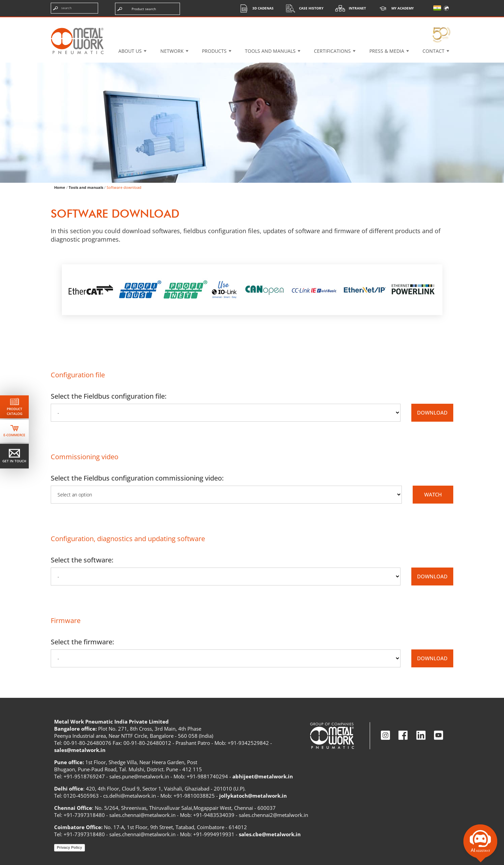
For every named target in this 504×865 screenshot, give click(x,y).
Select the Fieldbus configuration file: (109, 396)
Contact (433, 51)
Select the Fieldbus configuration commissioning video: (137, 478)
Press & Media (387, 51)
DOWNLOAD (432, 413)
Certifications (332, 51)
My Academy (394, 8)
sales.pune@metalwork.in (139, 776)
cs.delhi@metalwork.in (130, 796)
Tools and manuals (270, 51)
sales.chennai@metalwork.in (142, 815)
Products (214, 51)
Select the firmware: (82, 642)
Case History (303, 8)
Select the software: (82, 560)
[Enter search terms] (74, 8)
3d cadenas (255, 8)
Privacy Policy (70, 847)
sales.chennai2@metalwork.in (273, 815)
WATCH (433, 494)
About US (130, 51)
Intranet (349, 8)
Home (60, 187)
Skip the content (28, 12)
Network (172, 51)
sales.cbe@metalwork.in (270, 834)
